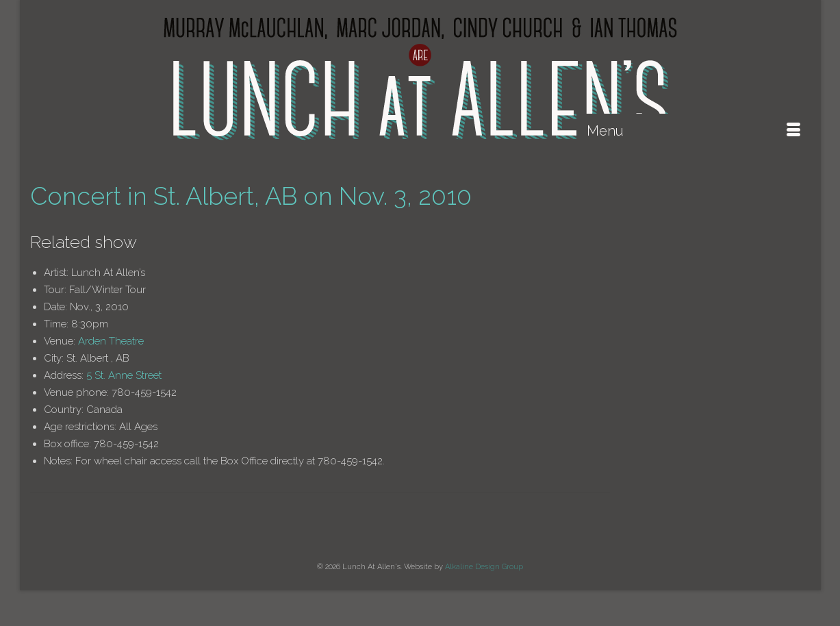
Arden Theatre (111, 341)
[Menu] (693, 131)
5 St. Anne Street (124, 375)
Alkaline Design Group (484, 567)
